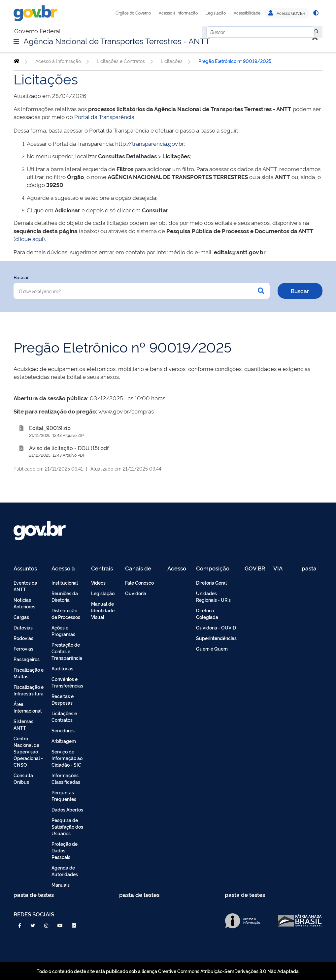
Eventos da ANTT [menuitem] (25, 586)
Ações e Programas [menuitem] (63, 631)
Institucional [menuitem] (65, 582)
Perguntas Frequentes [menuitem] (64, 796)
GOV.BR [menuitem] (255, 569)
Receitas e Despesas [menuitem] (63, 699)
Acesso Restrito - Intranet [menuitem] (178, 569)
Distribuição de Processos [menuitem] (66, 613)
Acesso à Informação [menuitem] (67, 569)
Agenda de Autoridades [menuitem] (65, 871)
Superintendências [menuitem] (216, 638)
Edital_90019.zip (50, 428)
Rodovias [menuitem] (23, 638)
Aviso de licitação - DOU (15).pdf (69, 448)
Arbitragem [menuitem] (64, 741)
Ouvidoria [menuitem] (136, 593)
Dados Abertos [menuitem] (67, 809)
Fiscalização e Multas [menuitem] (29, 673)
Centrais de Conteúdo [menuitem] (104, 569)
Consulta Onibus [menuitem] (23, 778)
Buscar (21, 277)
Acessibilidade (247, 13)
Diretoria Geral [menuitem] (211, 582)
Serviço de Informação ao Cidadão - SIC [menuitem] (67, 758)
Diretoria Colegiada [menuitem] (207, 613)
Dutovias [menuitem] (23, 627)
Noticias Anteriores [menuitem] (24, 603)
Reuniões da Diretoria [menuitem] (65, 596)
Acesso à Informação (178, 13)
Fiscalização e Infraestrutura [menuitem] (29, 690)
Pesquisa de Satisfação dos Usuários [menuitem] (67, 827)
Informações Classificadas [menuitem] (66, 778)
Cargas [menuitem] (21, 617)
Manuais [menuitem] (61, 885)
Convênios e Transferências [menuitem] (67, 682)
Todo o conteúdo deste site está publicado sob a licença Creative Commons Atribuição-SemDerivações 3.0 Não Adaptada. (168, 971)
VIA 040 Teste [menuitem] (280, 569)
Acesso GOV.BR (287, 13)
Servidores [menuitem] (63, 730)
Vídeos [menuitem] (98, 582)
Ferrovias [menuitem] (23, 648)
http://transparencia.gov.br (150, 143)
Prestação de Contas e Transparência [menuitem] (67, 651)
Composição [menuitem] (213, 569)
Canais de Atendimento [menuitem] (142, 569)
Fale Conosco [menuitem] (139, 582)
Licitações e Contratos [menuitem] (64, 716)
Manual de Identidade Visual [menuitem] (103, 610)
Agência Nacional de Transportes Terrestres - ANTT (117, 41)
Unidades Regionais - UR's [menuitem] (213, 596)
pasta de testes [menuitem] (310, 569)
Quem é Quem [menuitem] (212, 648)
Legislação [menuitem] (103, 593)
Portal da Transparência (104, 117)
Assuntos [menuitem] (25, 569)
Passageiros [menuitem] (27, 659)
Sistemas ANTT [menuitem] (23, 724)
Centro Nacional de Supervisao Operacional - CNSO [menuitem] (28, 751)
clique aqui (29, 239)
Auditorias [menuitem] (62, 668)
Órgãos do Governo (133, 13)
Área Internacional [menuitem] (28, 707)
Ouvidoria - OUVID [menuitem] (216, 627)
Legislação (216, 13)
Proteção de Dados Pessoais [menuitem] (65, 850)
